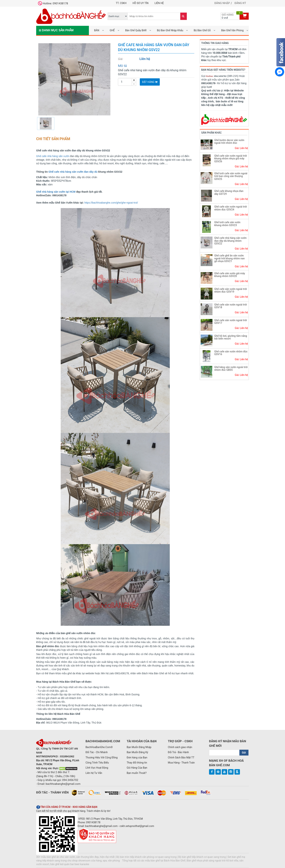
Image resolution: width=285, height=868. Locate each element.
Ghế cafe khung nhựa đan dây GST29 (229, 192)
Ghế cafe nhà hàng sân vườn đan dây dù (73, 172)
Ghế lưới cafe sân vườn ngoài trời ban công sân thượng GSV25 (231, 176)
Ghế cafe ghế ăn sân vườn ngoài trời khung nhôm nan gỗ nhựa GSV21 (229, 258)
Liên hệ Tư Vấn (94, 773)
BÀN (97, 30)
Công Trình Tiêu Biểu (97, 763)
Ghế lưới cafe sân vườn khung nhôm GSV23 (227, 224)
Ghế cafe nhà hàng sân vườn (53, 156)
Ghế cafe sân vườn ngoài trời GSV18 (231, 306)
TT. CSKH (121, 3)
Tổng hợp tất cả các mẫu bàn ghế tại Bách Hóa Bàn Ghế (154, 861)
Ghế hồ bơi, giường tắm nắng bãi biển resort (231, 337)
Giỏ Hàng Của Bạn (137, 768)
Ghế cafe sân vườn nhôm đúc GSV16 (231, 353)
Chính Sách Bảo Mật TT (181, 758)
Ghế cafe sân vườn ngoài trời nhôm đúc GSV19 (231, 290)
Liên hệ (159, 3)
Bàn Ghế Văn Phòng (232, 30)
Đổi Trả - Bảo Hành (178, 752)
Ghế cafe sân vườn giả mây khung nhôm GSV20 (230, 275)
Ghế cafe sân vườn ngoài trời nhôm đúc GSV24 (231, 208)
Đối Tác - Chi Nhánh (97, 752)
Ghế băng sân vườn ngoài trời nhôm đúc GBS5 (231, 368)
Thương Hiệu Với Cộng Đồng (101, 758)
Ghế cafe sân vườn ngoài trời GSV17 (231, 322)
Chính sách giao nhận (180, 747)
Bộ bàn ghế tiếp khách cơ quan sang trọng (202, 857)
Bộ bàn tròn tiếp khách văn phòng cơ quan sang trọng (146, 857)
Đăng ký (240, 3)
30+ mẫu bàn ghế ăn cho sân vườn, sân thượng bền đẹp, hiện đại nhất (75, 857)
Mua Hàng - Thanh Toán (181, 763)
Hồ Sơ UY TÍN (140, 3)
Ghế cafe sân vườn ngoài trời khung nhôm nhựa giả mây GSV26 (231, 159)
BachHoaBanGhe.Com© (99, 747)
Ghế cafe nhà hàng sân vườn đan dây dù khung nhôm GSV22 (230, 241)
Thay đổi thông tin (137, 763)
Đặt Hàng (150, 82)
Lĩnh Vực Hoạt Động (97, 768)
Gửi (244, 753)
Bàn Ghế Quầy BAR (136, 30)
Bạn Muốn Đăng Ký (137, 752)
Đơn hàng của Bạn (137, 758)
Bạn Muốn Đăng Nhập (139, 747)
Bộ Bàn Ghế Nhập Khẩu (170, 30)
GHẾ (112, 30)
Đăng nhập (222, 3)
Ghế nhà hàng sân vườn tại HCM (56, 192)
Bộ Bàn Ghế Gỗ (202, 30)
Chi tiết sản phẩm (53, 139)
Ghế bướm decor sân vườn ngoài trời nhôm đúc (229, 141)
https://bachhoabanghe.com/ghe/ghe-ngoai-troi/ (111, 203)
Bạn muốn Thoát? (137, 773)
